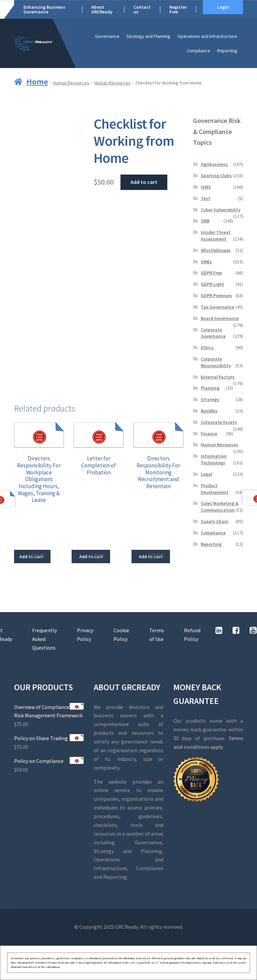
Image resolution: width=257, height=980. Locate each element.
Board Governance (220, 318)
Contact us (142, 9)
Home (37, 81)
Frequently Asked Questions (45, 639)
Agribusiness (214, 164)
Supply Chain (215, 521)
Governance (107, 36)
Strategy (210, 399)
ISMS (206, 187)
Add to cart (144, 182)
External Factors (218, 377)
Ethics (207, 347)
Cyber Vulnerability (221, 210)
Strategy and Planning (148, 36)
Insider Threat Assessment (216, 236)
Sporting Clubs (216, 176)
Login (223, 7)
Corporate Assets (219, 422)
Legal (206, 474)
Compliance (198, 51)
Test (205, 198)
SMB (205, 221)
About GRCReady (102, 9)
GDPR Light (212, 284)
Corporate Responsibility (216, 362)
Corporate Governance (213, 333)
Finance (209, 434)
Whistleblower (216, 250)
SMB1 (206, 262)
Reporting (227, 51)
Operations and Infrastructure (207, 36)
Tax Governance (218, 307)
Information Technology (214, 459)
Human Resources (71, 83)
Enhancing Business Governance (44, 9)
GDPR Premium (216, 296)
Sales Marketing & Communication (220, 507)
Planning (210, 388)
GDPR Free (211, 273)
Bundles (209, 411)
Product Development (215, 489)
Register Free (178, 9)
